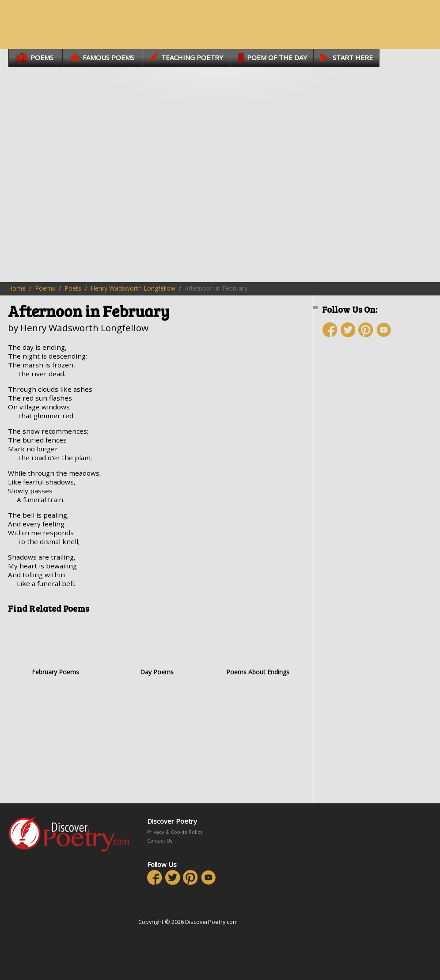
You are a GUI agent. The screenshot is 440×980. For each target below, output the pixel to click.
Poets (73, 288)
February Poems (55, 648)
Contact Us (160, 841)
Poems (45, 288)
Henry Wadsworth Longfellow (133, 288)
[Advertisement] (375, 424)
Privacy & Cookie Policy (175, 832)
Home (17, 288)
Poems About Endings (258, 648)
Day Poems (157, 648)
